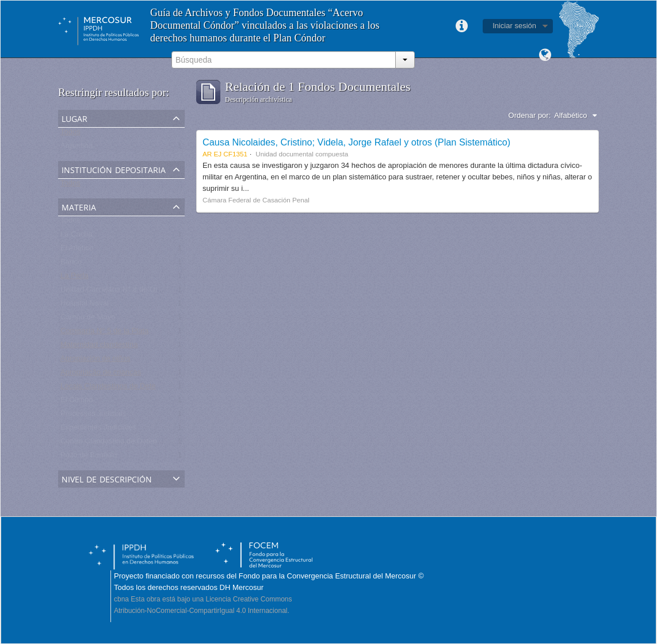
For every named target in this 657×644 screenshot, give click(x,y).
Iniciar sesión (514, 26)
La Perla (74, 278)
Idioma (545, 55)
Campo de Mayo (88, 319)
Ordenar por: (530, 115)
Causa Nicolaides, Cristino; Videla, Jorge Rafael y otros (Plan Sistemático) (356, 142)
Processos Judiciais (93, 416)
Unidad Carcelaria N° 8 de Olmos (116, 292)
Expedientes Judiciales (98, 430)
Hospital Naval (85, 306)
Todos (70, 134)
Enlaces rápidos (461, 26)
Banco (71, 264)
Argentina (77, 148)
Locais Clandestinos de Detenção (116, 388)
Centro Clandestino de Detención (116, 444)
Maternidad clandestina (99, 347)
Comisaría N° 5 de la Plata (104, 333)
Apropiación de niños (95, 361)
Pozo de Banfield (89, 457)
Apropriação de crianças (101, 375)
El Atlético (77, 250)
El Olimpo (77, 402)
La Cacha (77, 237)
